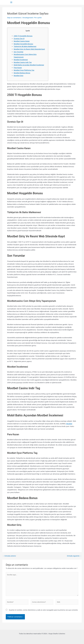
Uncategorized (28, 18)
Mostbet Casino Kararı (22, 41)
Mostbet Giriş (19, 76)
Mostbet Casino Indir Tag (23, 62)
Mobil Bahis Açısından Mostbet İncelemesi (29, 65)
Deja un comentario (14, 18)
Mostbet (69, 424)
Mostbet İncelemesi (21, 60)
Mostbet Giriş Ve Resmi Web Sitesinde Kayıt (29, 49)
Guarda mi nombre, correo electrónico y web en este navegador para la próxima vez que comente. (44, 610)
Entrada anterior (9, 556)
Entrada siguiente (74, 556)
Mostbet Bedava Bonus (22, 73)
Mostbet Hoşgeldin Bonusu (23, 44)
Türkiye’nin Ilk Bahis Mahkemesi (25, 46)
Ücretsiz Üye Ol (19, 39)
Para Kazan (18, 68)
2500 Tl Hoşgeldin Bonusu (23, 36)
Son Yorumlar (19, 52)
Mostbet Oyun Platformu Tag (24, 70)
